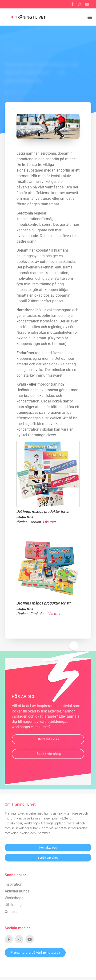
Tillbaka (17, 49)
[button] (90, 17)
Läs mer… (51, 522)
